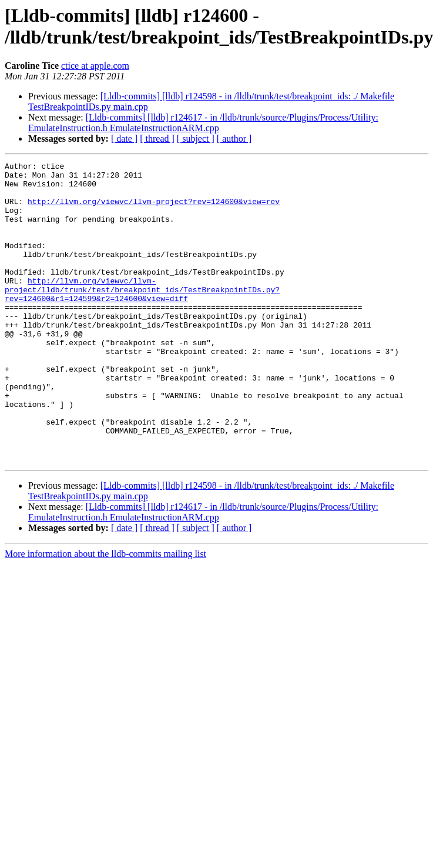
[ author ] (234, 138)
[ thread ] (157, 138)
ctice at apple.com (95, 66)
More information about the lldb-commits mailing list (105, 614)
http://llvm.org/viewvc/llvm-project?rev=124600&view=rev (154, 210)
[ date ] (124, 138)
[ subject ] (196, 138)
